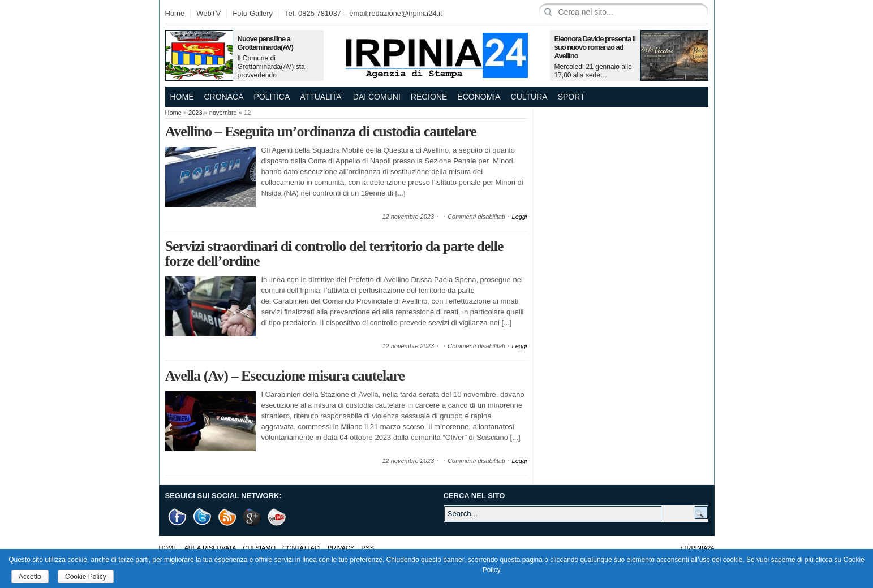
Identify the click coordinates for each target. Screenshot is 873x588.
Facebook (178, 517)
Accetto (30, 577)
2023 (195, 113)
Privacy (341, 548)
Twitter (203, 517)
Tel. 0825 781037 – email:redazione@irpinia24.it (363, 13)
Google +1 (252, 517)
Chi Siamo (259, 548)
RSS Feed (227, 517)
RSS (367, 548)
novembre (223, 113)
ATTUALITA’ (321, 97)
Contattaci (302, 548)
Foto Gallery (253, 13)
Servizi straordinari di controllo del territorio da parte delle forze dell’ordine (334, 254)
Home (175, 13)
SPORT (571, 97)
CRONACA (224, 97)
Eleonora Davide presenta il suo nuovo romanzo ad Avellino (595, 47)
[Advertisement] (623, 178)
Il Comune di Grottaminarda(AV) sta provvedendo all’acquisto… (271, 71)
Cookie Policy (86, 577)
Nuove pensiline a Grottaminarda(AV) (265, 43)
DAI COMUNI (377, 97)
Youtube (277, 517)
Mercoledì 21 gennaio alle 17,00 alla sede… (593, 71)
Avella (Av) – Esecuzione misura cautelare (285, 376)
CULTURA (529, 97)
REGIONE (429, 97)
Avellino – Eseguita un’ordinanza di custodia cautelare (321, 131)
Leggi (520, 217)
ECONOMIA (479, 97)
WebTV (208, 13)
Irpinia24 (697, 548)
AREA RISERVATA (210, 548)
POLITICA (272, 97)
